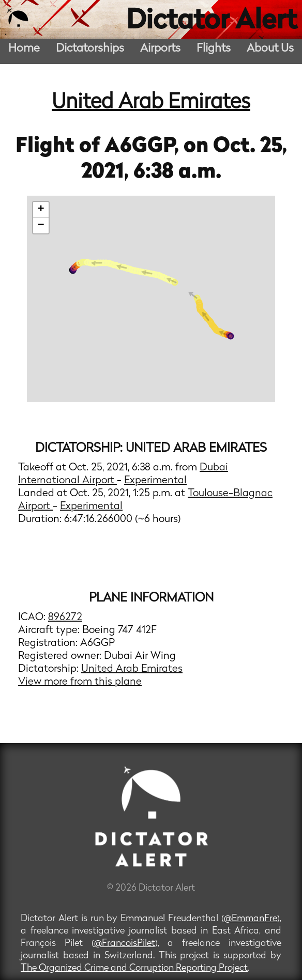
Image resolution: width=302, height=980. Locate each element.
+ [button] (41, 210)
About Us (270, 49)
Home (24, 49)
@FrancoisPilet (125, 944)
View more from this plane (80, 682)
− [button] (41, 226)
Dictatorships (90, 49)
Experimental (155, 481)
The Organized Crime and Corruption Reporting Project (134, 968)
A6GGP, (144, 147)
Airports (160, 49)
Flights (214, 49)
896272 (65, 618)
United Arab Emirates (151, 103)
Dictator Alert (212, 22)
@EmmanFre (251, 919)
